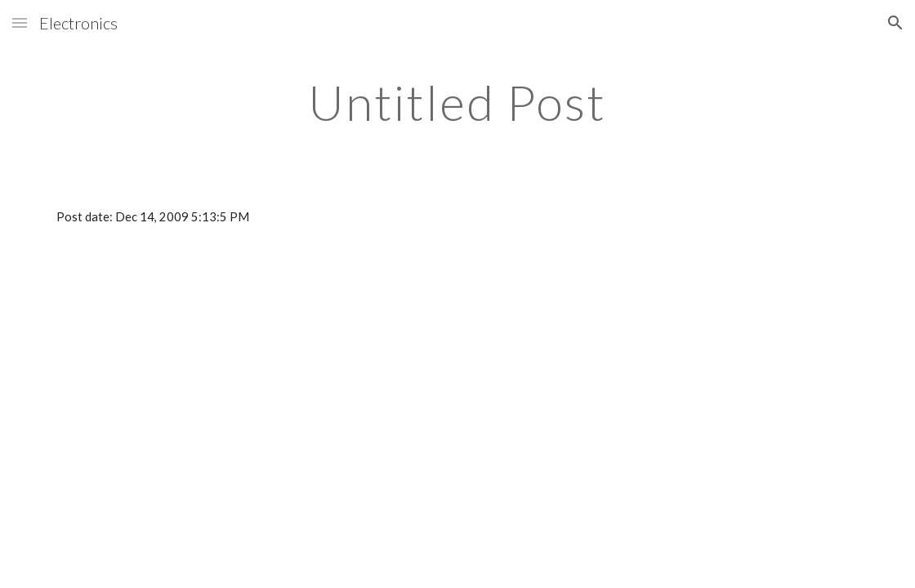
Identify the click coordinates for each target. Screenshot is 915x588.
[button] (20, 22)
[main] (457, 102)
